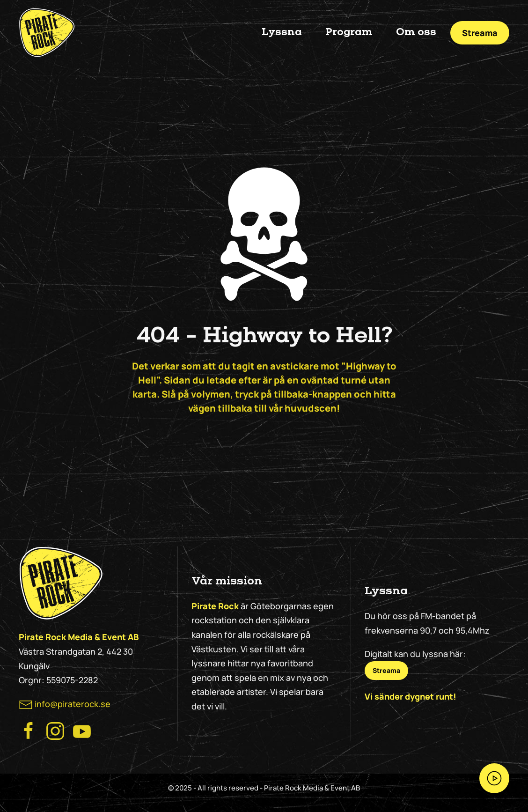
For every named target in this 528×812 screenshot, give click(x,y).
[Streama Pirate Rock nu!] (494, 778)
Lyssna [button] (282, 32)
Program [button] (349, 32)
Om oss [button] (416, 32)
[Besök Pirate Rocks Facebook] (29, 730)
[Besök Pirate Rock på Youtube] (82, 730)
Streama (480, 33)
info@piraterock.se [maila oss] (73, 704)
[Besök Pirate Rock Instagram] (55, 730)
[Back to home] (47, 33)
